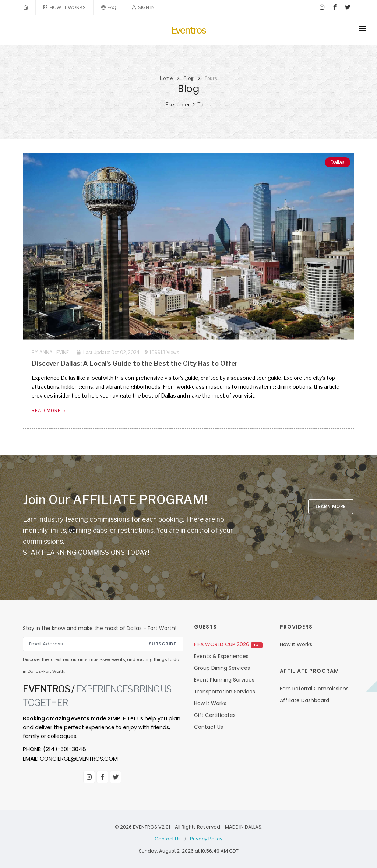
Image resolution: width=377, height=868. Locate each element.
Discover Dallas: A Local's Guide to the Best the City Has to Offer (135, 363)
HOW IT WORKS (68, 7)
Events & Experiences (221, 656)
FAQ (112, 7)
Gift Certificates (215, 715)
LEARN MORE (331, 506)
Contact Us (209, 727)
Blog (189, 78)
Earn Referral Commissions (314, 689)
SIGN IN (146, 7)
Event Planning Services (224, 680)
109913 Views (161, 352)
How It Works (210, 703)
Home (166, 78)
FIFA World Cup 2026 (228, 644)
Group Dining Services (222, 668)
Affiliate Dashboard (304, 700)
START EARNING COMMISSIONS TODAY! (86, 552)
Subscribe (163, 644)
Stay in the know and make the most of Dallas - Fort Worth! (100, 628)
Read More (49, 411)
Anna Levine (54, 352)
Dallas (338, 162)
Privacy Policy (206, 839)
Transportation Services (225, 692)
